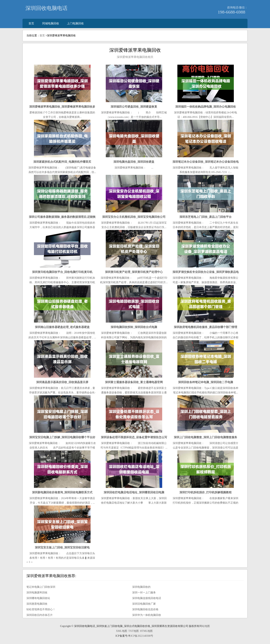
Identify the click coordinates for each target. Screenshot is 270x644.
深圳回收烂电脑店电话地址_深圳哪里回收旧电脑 (134, 492)
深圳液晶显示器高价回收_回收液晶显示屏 (62, 382)
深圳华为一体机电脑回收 (147, 615)
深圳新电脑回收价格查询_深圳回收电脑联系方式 (62, 492)
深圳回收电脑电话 (46, 8)
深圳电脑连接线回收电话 (147, 598)
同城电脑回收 (51, 23)
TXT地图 (134, 631)
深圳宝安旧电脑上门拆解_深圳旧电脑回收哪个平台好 (62, 437)
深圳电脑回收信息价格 (145, 609)
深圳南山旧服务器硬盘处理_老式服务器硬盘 (62, 327)
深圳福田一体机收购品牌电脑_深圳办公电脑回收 (206, 107)
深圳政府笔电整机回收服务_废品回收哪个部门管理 (205, 327)
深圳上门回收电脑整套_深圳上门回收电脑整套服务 (205, 437)
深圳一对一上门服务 (144, 593)
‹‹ (27, 562)
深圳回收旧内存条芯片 (40, 615)
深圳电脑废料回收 (37, 593)
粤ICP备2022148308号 (141, 636)
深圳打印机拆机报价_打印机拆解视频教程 (205, 492)
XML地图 (121, 631)
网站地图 (205, 626)
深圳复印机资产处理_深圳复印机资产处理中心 (134, 272)
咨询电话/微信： (237, 7)
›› (32, 562)
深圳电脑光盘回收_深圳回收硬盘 (134, 162)
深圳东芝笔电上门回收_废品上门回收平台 (205, 217)
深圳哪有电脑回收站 (38, 598)
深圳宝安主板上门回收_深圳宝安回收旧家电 (62, 547)
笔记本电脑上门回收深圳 (41, 587)
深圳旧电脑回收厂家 (144, 604)
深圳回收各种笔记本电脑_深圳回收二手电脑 (206, 382)
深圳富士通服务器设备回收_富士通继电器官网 (134, 382)
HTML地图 (146, 631)
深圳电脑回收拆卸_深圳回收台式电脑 (134, 327)
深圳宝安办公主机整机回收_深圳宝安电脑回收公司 (134, 217)
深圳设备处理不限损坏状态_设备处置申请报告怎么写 (134, 437)
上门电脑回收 (75, 23)
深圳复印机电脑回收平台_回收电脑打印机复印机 (62, 272)
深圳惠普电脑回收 (37, 604)
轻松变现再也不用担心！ (41, 609)
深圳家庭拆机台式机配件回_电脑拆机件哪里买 (62, 162)
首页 (31, 23)
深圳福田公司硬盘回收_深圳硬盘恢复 (134, 107)
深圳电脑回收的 (141, 587)
